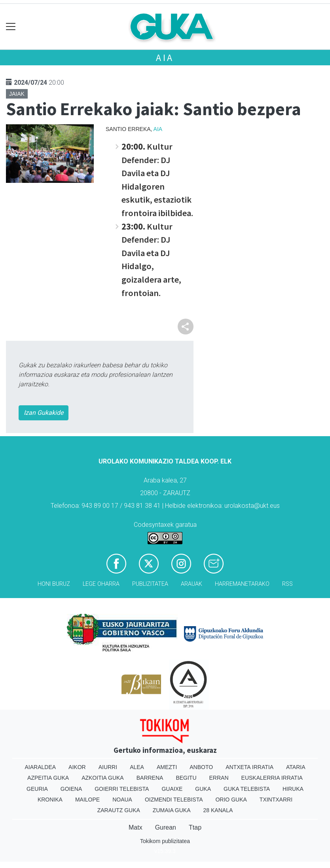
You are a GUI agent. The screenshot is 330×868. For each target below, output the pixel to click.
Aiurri (108, 767)
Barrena (150, 778)
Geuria (37, 789)
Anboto (201, 767)
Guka (203, 789)
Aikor (77, 767)
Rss (287, 584)
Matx (136, 827)
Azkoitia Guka (103, 778)
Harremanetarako (242, 584)
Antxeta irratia (249, 767)
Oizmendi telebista (174, 800)
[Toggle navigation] (11, 27)
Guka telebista (247, 789)
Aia (165, 58)
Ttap (195, 827)
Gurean (166, 827)
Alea (137, 767)
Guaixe (172, 789)
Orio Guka (231, 800)
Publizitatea (150, 584)
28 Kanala (218, 810)
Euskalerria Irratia (272, 778)
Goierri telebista (122, 789)
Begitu (186, 778)
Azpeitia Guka (48, 778)
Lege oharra (101, 584)
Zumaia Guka (172, 810)
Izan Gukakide (44, 413)
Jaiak (17, 94)
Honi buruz (54, 584)
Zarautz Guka (119, 810)
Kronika (50, 800)
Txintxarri (276, 800)
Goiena (71, 789)
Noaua (122, 800)
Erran (219, 778)
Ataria (296, 767)
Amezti (167, 767)
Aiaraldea (41, 767)
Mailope (87, 800)
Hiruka (293, 789)
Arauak (192, 584)
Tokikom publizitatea (165, 841)
